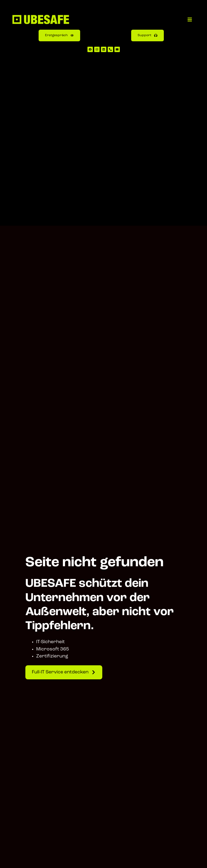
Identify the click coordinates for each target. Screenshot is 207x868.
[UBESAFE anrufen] (110, 49)
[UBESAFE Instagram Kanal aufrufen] (97, 49)
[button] (190, 19)
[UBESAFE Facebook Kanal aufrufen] (90, 49)
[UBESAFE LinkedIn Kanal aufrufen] (104, 49)
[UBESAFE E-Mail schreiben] (117, 49)
